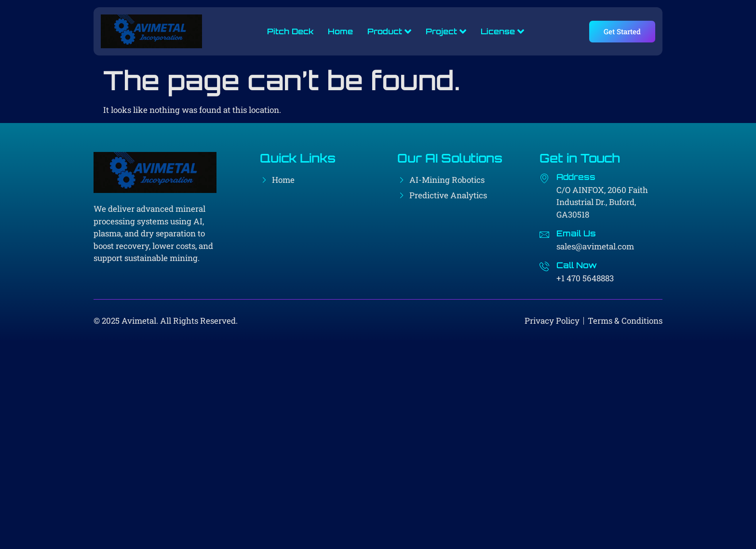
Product (389, 31)
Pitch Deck (290, 31)
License (502, 31)
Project (446, 31)
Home (340, 31)
